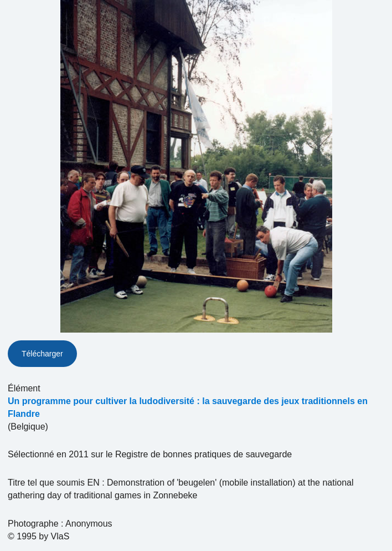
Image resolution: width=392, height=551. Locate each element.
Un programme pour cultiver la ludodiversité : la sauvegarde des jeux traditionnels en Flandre (188, 407)
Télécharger (42, 354)
